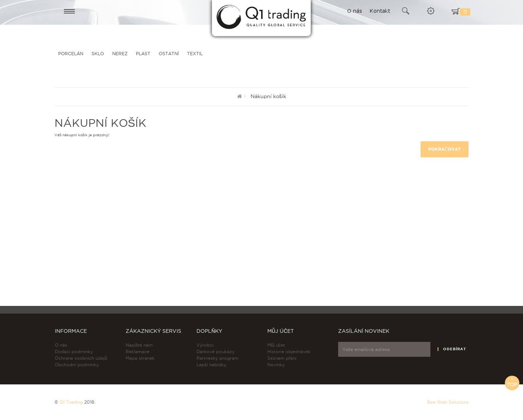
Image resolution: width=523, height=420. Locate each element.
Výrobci (205, 345)
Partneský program (217, 358)
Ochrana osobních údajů (81, 358)
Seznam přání (282, 358)
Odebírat (455, 349)
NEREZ (120, 54)
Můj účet (276, 345)
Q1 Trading (71, 402)
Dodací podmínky (74, 352)
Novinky (276, 365)
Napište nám (139, 345)
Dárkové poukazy (216, 352)
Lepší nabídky (211, 365)
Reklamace (137, 352)
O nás (61, 345)
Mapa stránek (140, 358)
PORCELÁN (71, 54)
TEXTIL (195, 54)
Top (512, 382)
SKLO (98, 54)
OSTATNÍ (169, 54)
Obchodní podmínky (77, 365)
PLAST (143, 54)
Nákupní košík (268, 96)
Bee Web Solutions (448, 402)
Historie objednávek (289, 352)
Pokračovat (445, 149)
